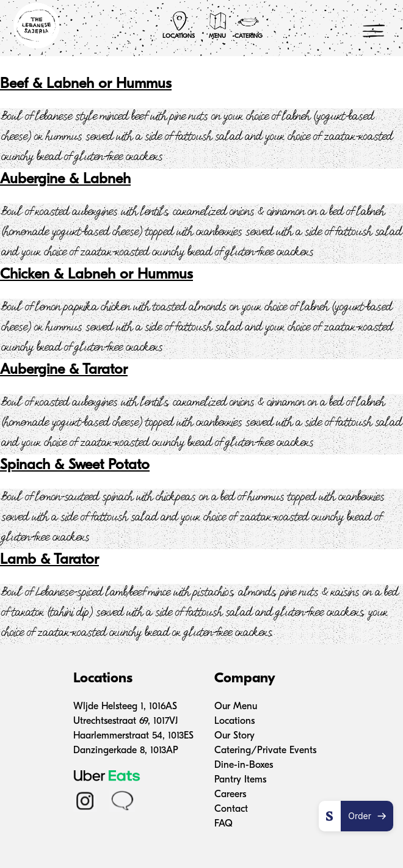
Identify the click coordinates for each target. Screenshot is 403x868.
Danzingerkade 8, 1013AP (126, 751)
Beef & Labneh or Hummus (86, 84)
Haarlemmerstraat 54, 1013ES (133, 736)
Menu (218, 25)
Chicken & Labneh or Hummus (96, 275)
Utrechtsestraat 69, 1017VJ (125, 721)
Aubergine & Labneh (65, 180)
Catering (249, 25)
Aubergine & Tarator (64, 370)
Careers (230, 795)
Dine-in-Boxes (244, 765)
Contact (231, 809)
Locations (179, 25)
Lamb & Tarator (49, 560)
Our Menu (236, 707)
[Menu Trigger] (374, 31)
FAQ (223, 824)
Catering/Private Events (265, 751)
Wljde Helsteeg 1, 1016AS (125, 707)
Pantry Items (240, 780)
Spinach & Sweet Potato (75, 465)
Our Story (234, 736)
